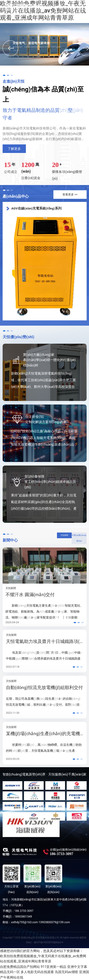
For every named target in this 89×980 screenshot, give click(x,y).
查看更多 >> (70, 195)
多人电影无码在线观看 (37, 972)
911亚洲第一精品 (53, 967)
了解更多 (14, 149)
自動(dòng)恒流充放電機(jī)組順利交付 (44, 688)
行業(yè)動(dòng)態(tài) (79, 538)
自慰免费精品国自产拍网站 (20, 967)
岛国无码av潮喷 (66, 972)
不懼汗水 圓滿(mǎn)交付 (30, 595)
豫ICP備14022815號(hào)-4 (48, 942)
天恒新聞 (64, 535)
